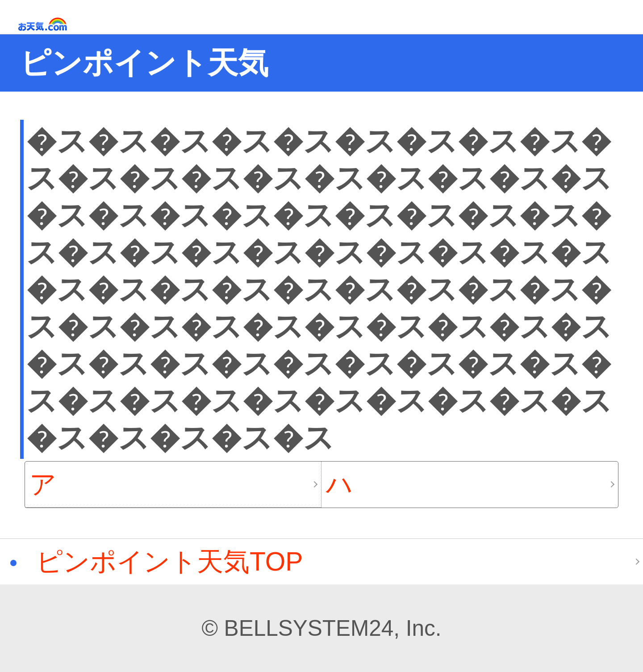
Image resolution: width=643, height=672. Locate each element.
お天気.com (55, 24)
